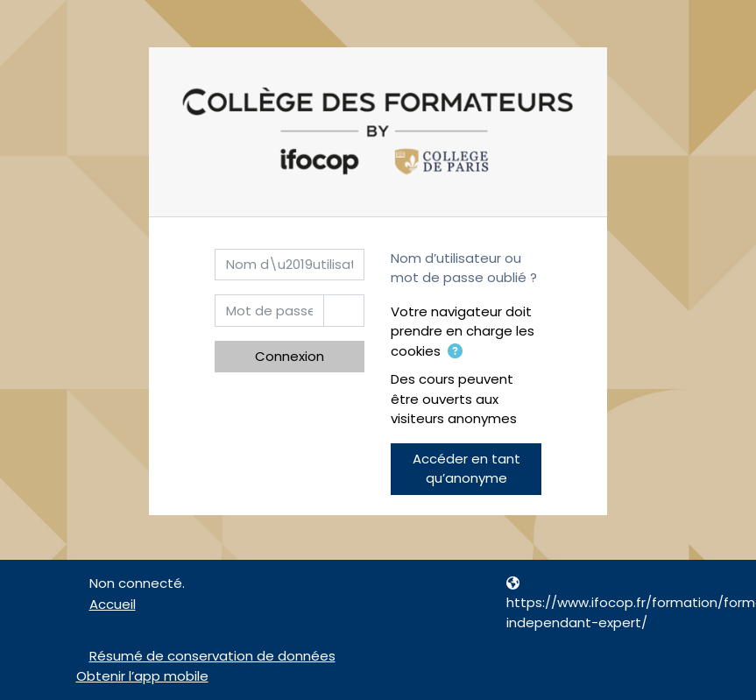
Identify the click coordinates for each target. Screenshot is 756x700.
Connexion (290, 356)
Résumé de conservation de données (212, 656)
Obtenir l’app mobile (142, 676)
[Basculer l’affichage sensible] (344, 311)
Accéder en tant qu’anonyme (466, 469)
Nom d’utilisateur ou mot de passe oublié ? (464, 268)
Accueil (113, 604)
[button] (454, 353)
